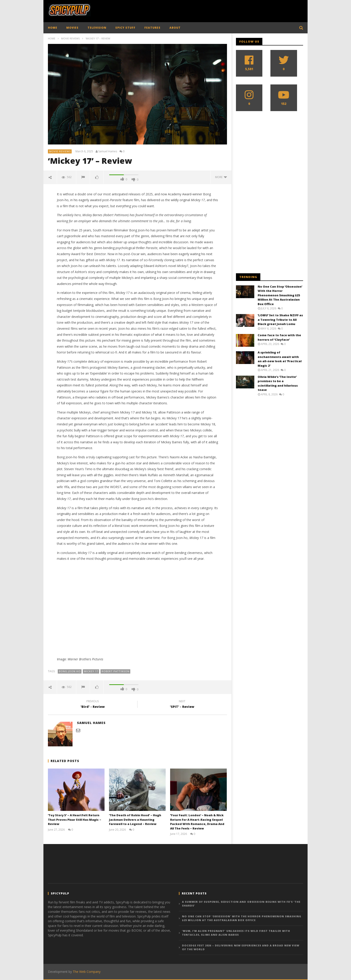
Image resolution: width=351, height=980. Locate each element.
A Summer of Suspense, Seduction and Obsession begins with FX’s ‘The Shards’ (241, 904)
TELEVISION (97, 28)
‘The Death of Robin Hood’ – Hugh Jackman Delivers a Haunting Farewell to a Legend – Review (135, 820)
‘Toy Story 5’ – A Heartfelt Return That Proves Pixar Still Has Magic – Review (75, 820)
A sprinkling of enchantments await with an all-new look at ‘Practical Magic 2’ (280, 359)
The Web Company (87, 972)
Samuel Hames (108, 151)
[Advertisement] (222, 10)
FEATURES (152, 28)
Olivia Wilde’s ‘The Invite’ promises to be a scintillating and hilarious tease (278, 383)
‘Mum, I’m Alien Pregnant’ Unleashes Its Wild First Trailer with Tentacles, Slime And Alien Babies (236, 933)
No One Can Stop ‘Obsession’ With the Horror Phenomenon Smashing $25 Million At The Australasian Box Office (280, 295)
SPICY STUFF (125, 28)
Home (52, 38)
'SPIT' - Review (182, 705)
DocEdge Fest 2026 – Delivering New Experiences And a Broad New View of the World (241, 947)
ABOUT (175, 28)
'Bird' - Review (93, 705)
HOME (53, 28)
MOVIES (72, 28)
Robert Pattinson (116, 671)
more (221, 177)
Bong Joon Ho (70, 671)
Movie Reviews (70, 38)
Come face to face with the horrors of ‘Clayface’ (279, 337)
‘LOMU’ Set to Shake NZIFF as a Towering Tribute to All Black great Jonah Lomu (280, 320)
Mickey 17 (91, 671)
